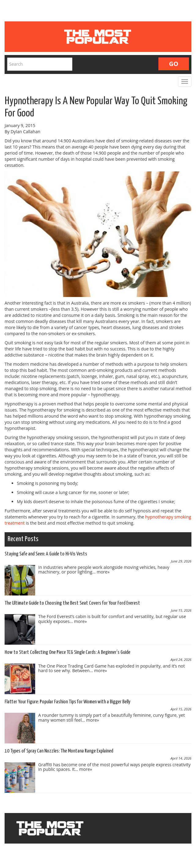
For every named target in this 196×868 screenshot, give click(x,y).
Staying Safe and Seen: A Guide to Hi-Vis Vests (46, 554)
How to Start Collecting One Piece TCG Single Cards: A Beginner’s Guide (67, 652)
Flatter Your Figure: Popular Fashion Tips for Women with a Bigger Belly (67, 702)
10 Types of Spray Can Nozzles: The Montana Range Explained (59, 751)
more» (103, 572)
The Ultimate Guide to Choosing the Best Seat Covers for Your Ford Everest (72, 603)
